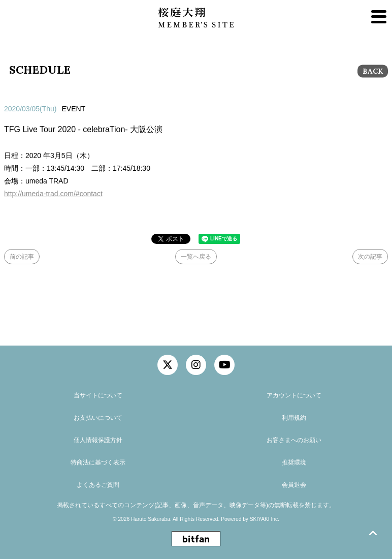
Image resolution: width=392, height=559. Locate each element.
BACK (373, 71)
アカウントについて (294, 395)
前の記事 (22, 257)
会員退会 (294, 485)
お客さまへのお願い (294, 440)
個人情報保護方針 (98, 440)
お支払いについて (98, 418)
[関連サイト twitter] (168, 365)
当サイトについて (98, 395)
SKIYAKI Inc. (265, 519)
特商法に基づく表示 (98, 462)
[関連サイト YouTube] (224, 365)
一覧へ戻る (196, 257)
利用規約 (294, 418)
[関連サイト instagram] (196, 365)
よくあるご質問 (98, 485)
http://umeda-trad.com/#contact (53, 194)
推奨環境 (294, 462)
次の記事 (370, 257)
